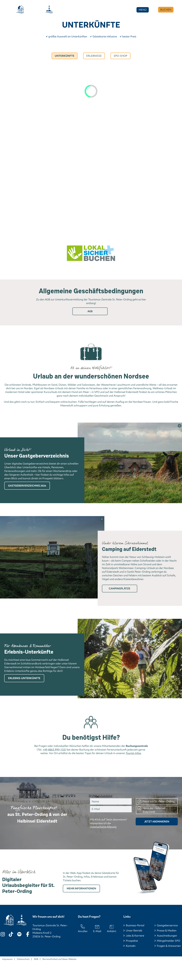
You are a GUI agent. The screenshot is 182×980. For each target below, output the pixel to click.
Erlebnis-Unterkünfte (24, 678)
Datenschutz (23, 959)
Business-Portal (135, 925)
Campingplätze (120, 588)
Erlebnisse (94, 56)
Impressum (7, 959)
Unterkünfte (65, 56)
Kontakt (131, 946)
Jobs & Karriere (135, 936)
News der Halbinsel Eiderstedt (154, 810)
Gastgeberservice (167, 925)
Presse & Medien (167, 930)
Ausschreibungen (167, 936)
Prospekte (132, 941)
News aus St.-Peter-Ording (159, 801)
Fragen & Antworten (169, 946)
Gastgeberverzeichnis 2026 (27, 486)
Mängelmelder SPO (168, 941)
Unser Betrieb (134, 930)
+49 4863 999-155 (54, 750)
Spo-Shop (120, 56)
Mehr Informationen (81, 888)
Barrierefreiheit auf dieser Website (59, 959)
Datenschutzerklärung (103, 827)
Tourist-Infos (133, 753)
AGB (90, 311)
